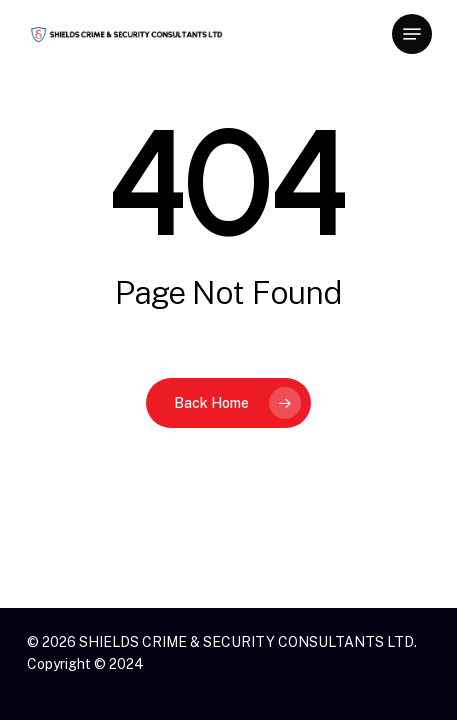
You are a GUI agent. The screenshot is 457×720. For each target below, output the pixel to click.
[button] (412, 34)
